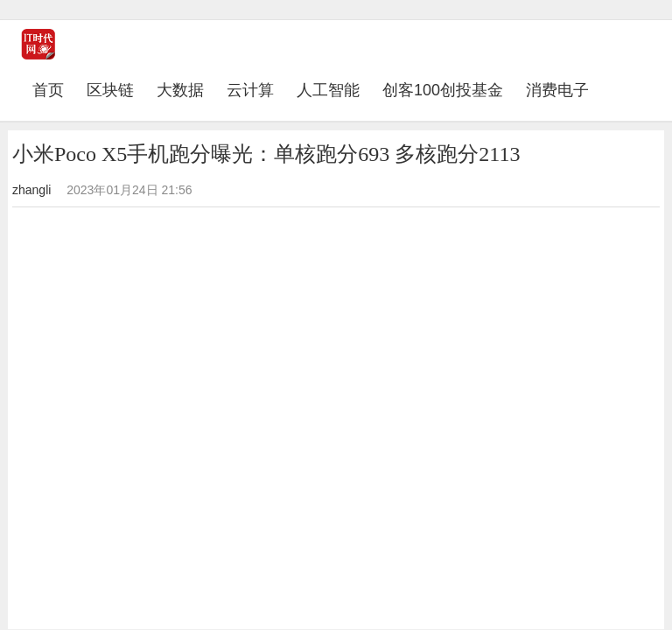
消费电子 (557, 90)
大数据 (180, 90)
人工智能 (328, 90)
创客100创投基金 (443, 90)
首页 (54, 90)
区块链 (110, 90)
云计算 (250, 90)
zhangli (31, 190)
